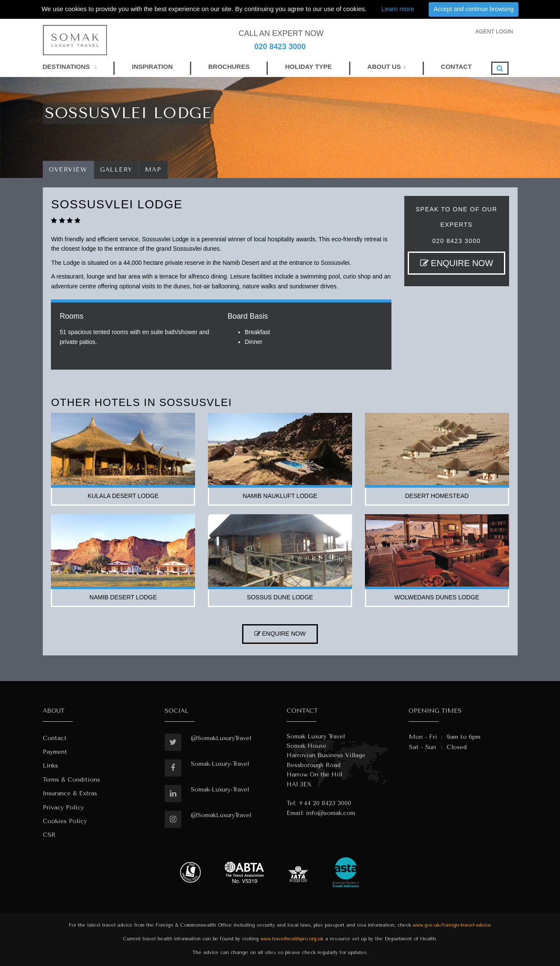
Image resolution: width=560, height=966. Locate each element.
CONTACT (456, 67)
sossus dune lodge (280, 597)
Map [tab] (153, 170)
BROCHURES (229, 67)
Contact (55, 738)
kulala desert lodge (123, 496)
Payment (55, 752)
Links (50, 766)
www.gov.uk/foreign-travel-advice (452, 925)
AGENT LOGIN (494, 31)
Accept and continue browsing (474, 9)
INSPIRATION (152, 67)
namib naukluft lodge (280, 496)
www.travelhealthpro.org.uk (292, 939)
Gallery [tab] (117, 170)
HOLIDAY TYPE (308, 67)
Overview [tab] (68, 170)
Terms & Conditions (71, 780)
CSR (49, 835)
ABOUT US (384, 67)
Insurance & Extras (70, 793)
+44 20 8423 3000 (325, 803)
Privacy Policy (63, 807)
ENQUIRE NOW (457, 263)
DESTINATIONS (70, 67)
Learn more (398, 9)
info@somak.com (330, 813)
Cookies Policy (65, 821)
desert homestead (437, 496)
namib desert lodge (123, 597)
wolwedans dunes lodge (437, 597)
